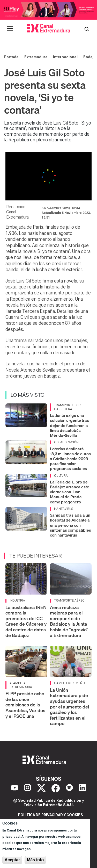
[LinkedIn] (82, 788)
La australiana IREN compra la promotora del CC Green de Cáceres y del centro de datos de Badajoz (26, 621)
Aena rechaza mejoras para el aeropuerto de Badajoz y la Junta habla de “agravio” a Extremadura (69, 621)
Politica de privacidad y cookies (51, 815)
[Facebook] (56, 788)
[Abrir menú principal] (10, 28)
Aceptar (12, 860)
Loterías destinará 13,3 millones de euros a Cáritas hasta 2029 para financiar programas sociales (70, 459)
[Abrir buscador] (87, 28)
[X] (41, 788)
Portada (11, 57)
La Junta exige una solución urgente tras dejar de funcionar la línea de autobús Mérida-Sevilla (69, 425)
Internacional (65, 57)
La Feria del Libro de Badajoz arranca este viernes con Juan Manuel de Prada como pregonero (70, 492)
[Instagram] (28, 788)
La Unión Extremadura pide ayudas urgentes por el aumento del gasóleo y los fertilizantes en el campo (69, 707)
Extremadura (36, 57)
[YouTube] (15, 788)
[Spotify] (69, 788)
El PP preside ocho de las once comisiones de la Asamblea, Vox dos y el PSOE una (25, 705)
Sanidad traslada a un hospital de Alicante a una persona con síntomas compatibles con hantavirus (70, 525)
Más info (35, 860)
